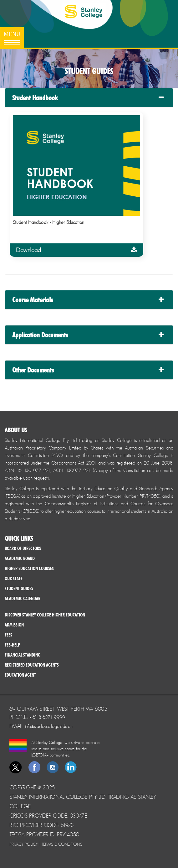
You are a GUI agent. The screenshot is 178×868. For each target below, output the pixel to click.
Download (76, 250)
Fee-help (12, 645)
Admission (14, 625)
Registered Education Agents (32, 665)
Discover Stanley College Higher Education (45, 615)
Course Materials (33, 300)
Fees (8, 635)
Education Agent (20, 675)
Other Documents (33, 370)
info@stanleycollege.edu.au (49, 726)
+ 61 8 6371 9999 (47, 717)
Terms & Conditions (62, 844)
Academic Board (20, 559)
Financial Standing (23, 655)
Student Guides (19, 589)
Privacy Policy (24, 844)
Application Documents (40, 335)
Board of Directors (23, 548)
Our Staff (14, 579)
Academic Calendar (23, 599)
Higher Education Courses (29, 569)
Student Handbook (35, 98)
